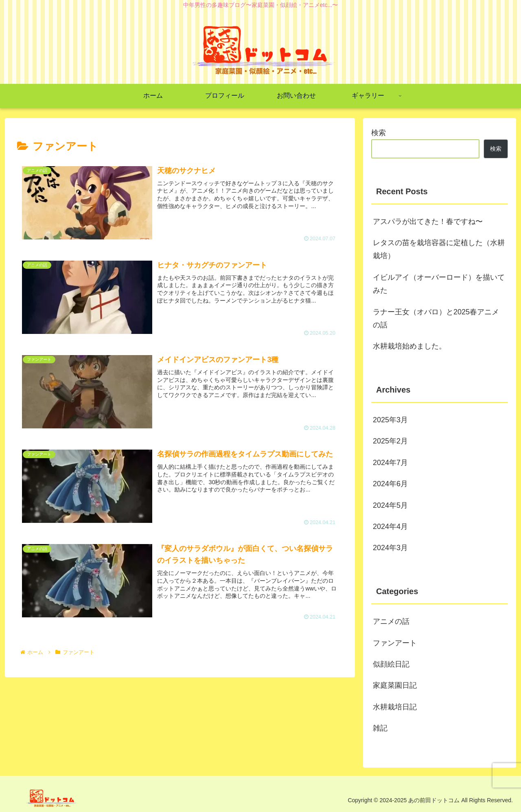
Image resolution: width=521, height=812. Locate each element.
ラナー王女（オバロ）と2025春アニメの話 (436, 318)
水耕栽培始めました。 (409, 346)
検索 (379, 133)
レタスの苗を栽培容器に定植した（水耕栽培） (439, 249)
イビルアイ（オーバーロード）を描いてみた (439, 284)
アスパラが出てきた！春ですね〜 (428, 222)
